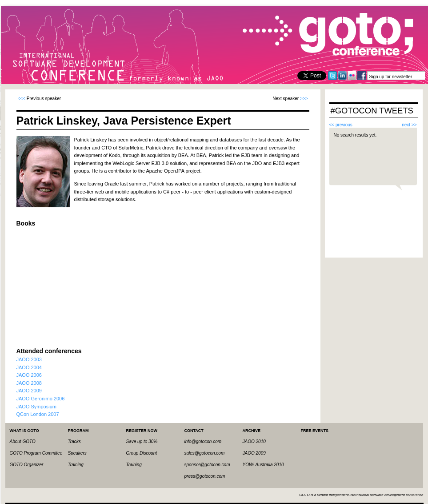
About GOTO (23, 442)
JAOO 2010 (254, 442)
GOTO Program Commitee (36, 453)
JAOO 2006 (29, 375)
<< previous (341, 125)
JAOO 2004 (29, 367)
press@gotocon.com (205, 476)
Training (76, 465)
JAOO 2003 (29, 359)
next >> (409, 125)
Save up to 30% (142, 442)
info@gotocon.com (203, 442)
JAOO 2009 (29, 391)
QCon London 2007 (38, 414)
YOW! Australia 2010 (263, 465)
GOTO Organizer (27, 465)
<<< (22, 99)
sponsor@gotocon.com (207, 465)
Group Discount (142, 453)
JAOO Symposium (36, 407)
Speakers (77, 453)
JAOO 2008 (29, 383)
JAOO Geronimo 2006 (41, 399)
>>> (304, 99)
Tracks (74, 442)
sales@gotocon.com (205, 453)
